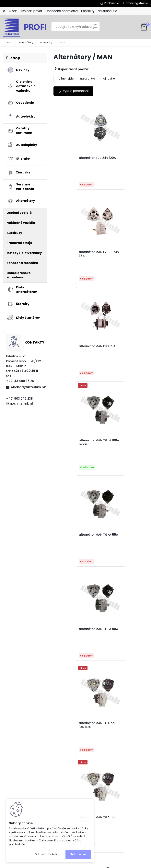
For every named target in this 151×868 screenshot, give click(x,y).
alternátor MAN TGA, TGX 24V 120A (77, 537)
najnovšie (108, 79)
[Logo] (30, 27)
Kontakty (88, 11)
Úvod (9, 42)
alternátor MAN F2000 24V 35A (122, 160)
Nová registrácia (137, 3)
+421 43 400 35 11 (25, 371)
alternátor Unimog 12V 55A (99, 631)
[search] (95, 28)
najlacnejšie (65, 79)
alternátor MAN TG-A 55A (74, 348)
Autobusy (46, 42)
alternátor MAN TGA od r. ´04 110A (77, 442)
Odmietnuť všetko (47, 854)
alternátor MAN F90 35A (76, 252)
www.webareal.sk (91, 864)
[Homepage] (4, 11)
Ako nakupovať (31, 11)
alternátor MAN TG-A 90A (121, 348)
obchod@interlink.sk (27, 387)
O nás (13, 11)
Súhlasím (78, 854)
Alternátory (26, 42)
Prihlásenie (112, 3)
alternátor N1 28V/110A (122, 535)
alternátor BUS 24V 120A (76, 158)
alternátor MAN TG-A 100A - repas (121, 254)
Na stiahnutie (107, 11)
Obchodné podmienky (62, 11)
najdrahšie (87, 79)
